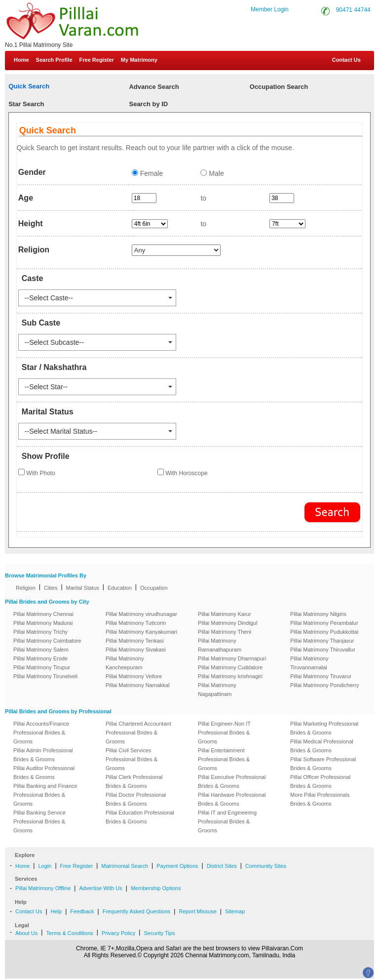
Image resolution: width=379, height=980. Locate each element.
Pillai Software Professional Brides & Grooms (323, 764)
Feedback (82, 911)
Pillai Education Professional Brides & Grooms (140, 817)
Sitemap (235, 911)
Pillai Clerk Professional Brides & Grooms (134, 781)
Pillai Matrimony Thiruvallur (323, 650)
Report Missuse (197, 911)
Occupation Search (279, 87)
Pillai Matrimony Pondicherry (324, 685)
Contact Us (346, 60)
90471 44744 (353, 10)
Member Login (270, 9)
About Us (26, 933)
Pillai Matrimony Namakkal (138, 685)
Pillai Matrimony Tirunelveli (45, 676)
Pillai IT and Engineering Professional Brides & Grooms (227, 821)
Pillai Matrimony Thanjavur (322, 641)
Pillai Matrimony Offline (43, 888)
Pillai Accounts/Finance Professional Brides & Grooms (41, 733)
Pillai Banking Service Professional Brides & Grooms (39, 821)
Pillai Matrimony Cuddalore (230, 667)
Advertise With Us (100, 888)
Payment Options (177, 866)
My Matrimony (139, 60)
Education (120, 588)
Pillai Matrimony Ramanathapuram (220, 645)
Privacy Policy (118, 933)
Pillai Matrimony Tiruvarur (321, 676)
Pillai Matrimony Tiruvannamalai (309, 663)
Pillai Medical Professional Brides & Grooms (322, 746)
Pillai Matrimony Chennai (43, 614)
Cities (51, 588)
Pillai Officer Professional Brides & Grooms (320, 781)
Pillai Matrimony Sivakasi (136, 650)
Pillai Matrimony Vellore (134, 676)
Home (21, 60)
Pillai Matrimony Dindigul (227, 623)
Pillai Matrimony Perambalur (324, 623)
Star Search (26, 104)
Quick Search (29, 86)
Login (45, 866)
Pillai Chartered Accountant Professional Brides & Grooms (138, 733)
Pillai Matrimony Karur (225, 614)
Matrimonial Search (125, 866)
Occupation (154, 588)
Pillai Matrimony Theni (225, 632)
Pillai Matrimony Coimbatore (47, 641)
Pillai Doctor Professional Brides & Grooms (136, 799)
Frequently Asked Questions (137, 911)
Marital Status (83, 588)
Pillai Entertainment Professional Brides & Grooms (224, 759)
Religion (26, 588)
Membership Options (156, 888)
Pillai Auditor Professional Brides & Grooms (44, 773)
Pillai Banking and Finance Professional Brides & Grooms (45, 795)
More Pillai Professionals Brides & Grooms (320, 799)
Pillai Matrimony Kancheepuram (125, 663)
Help (57, 911)
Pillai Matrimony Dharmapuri (232, 658)
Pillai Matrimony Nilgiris (318, 614)
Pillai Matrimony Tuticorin (136, 623)
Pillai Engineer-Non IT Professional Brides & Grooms (224, 733)
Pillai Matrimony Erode (40, 658)
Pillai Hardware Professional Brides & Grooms (232, 799)
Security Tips (159, 933)
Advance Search (154, 87)
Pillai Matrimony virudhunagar (141, 614)
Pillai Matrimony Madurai (43, 623)
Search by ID (148, 104)
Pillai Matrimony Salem (41, 650)
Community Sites (266, 866)
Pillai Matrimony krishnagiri (230, 676)
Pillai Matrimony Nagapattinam (217, 690)
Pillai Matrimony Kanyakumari (141, 632)
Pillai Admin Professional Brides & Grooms (43, 755)
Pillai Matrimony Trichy (40, 632)
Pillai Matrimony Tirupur (42, 667)
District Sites (222, 866)
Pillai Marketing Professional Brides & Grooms (324, 728)
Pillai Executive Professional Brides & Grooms (232, 781)
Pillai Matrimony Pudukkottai (324, 632)
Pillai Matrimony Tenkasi (135, 641)
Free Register (97, 60)
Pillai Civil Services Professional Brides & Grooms (132, 759)
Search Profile (54, 60)
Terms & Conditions (69, 933)
